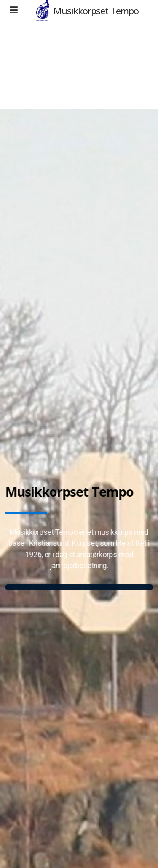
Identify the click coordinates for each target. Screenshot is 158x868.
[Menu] (13, 11)
